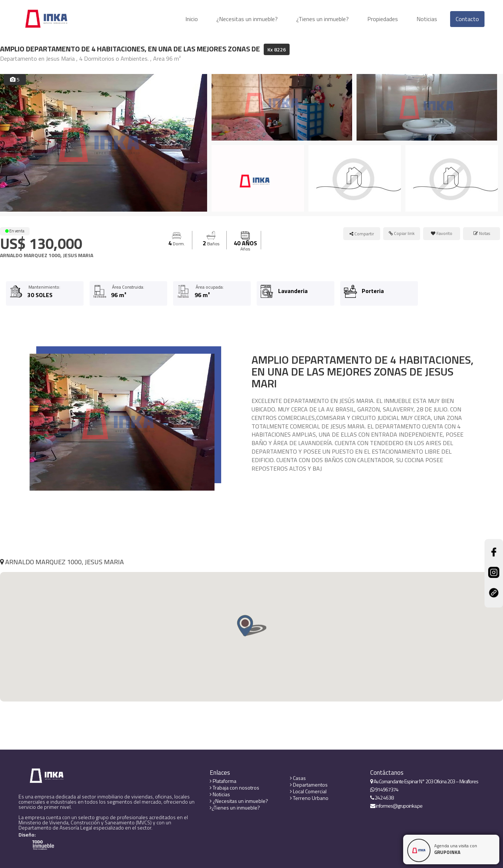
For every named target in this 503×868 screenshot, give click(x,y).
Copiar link (402, 233)
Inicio (192, 19)
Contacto (467, 19)
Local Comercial (308, 791)
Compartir (362, 234)
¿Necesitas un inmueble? (247, 19)
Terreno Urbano (309, 798)
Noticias (427, 19)
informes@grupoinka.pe (396, 806)
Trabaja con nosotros (234, 788)
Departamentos (309, 785)
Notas (482, 233)
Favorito (442, 233)
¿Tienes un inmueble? (323, 19)
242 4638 (382, 798)
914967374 (384, 790)
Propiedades (383, 19)
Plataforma (223, 781)
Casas (298, 778)
